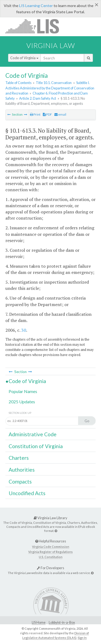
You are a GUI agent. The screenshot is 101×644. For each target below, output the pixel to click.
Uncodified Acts (27, 493)
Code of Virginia (24, 58)
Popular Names (23, 391)
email (60, 114)
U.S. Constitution (51, 557)
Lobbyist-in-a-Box (62, 623)
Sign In (82, 638)
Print (35, 114)
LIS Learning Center (36, 6)
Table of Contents (18, 83)
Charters (19, 458)
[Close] (97, 5)
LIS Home (39, 623)
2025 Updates (22, 402)
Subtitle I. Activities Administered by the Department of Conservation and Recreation (50, 88)
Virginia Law (51, 45)
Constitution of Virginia (36, 446)
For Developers (50, 568)
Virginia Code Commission (51, 547)
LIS (35, 26)
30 (24, 330)
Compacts (20, 482)
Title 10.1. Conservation (54, 83)
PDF (47, 114)
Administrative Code (33, 434)
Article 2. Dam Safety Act (38, 98)
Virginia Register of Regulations (50, 552)
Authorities (22, 470)
